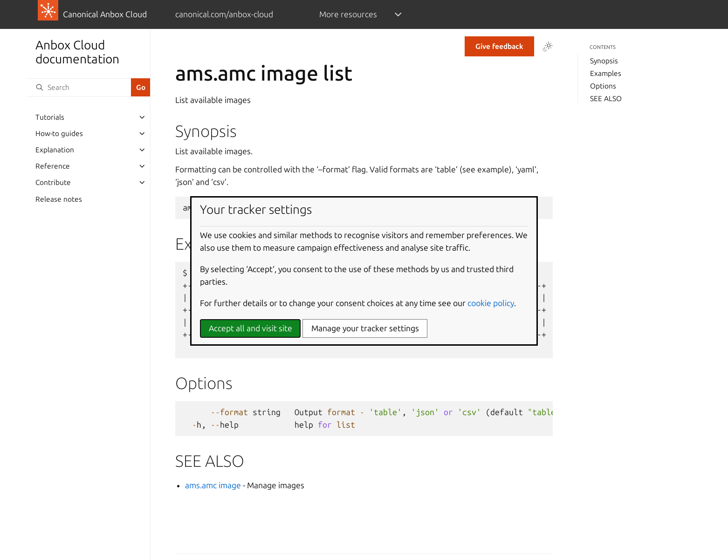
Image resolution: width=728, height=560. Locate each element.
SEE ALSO (606, 99)
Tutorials (50, 117)
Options (603, 86)
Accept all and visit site (251, 328)
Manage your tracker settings (365, 328)
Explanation (55, 150)
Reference (53, 166)
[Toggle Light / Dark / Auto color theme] (548, 47)
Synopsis (604, 61)
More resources (348, 14)
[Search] (79, 88)
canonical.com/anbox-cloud (224, 14)
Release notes (59, 199)
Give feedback (499, 46)
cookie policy (491, 303)
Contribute (53, 182)
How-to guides (59, 133)
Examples (606, 73)
